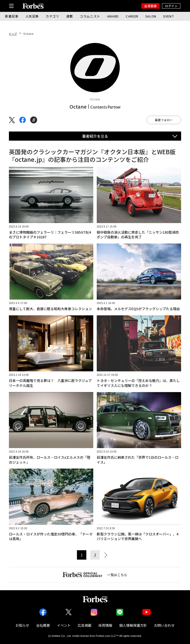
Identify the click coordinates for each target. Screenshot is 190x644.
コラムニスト (90, 16)
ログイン (171, 6)
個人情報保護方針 (133, 625)
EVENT (169, 16)
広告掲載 (85, 625)
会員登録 (150, 6)
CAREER (132, 16)
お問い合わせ (164, 625)
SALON (151, 16)
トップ (13, 34)
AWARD (113, 16)
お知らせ (22, 625)
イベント (64, 625)
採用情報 (105, 625)
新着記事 (12, 16)
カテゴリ (53, 16)
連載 (70, 16)
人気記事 (32, 16)
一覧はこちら (95, 575)
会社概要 (43, 625)
